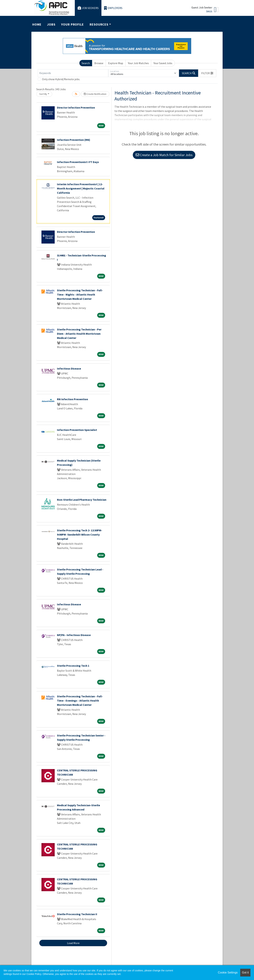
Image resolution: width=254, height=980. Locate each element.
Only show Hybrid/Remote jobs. (61, 79)
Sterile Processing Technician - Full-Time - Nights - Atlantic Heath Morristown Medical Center (80, 294)
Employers (113, 8)
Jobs (51, 24)
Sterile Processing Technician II (77, 914)
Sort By (43, 94)
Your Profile (72, 24)
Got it (245, 973)
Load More (73, 943)
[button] (207, 73)
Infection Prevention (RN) (74, 140)
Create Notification (95, 94)
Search (86, 63)
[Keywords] (73, 73)
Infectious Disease (69, 368)
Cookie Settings (228, 973)
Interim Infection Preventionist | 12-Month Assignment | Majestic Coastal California (81, 188)
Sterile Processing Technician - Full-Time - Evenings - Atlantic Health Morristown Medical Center (80, 701)
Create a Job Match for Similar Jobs (164, 155)
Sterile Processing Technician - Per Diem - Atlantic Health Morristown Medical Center (79, 334)
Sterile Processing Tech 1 (73, 666)
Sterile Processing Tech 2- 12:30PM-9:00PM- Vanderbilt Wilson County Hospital (80, 534)
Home (37, 24)
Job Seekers (88, 8)
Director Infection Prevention (76, 107)
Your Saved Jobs (163, 63)
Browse (99, 63)
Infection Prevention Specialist (77, 430)
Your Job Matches (138, 63)
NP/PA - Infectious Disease (74, 635)
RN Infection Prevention (72, 399)
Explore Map (116, 63)
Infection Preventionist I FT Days (78, 162)
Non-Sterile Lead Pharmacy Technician (82, 500)
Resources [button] (99, 24)
